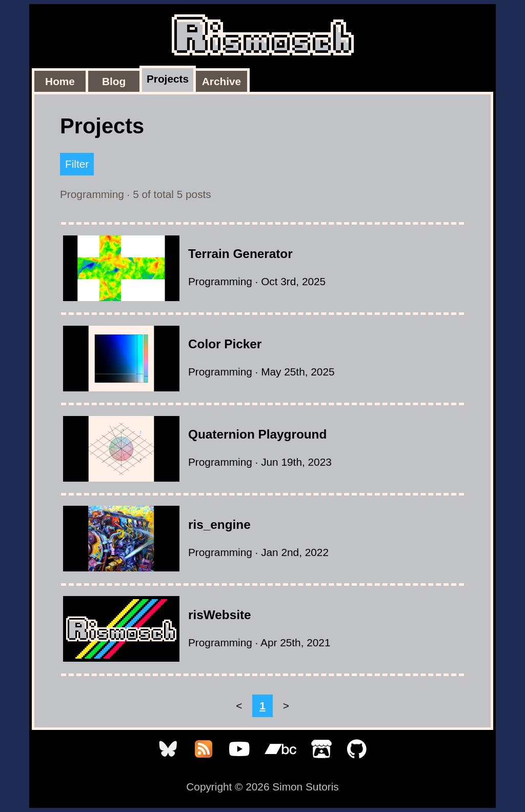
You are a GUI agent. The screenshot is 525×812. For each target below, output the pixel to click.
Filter (77, 164)
